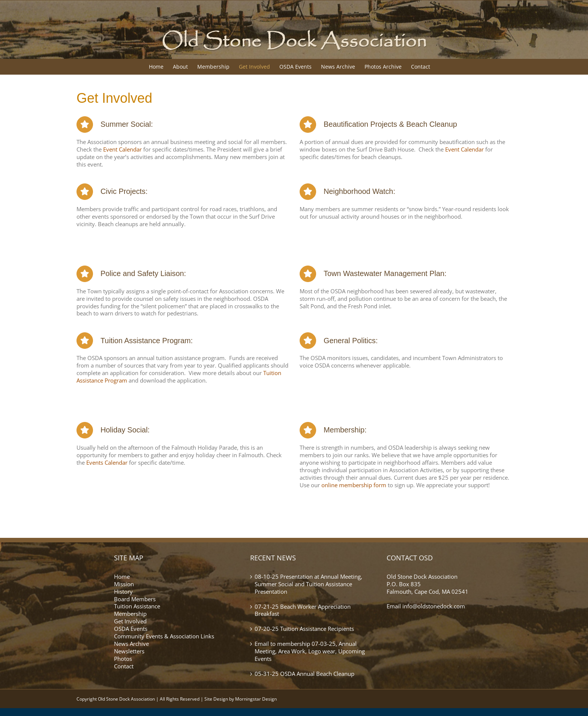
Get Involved (130, 621)
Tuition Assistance (137, 606)
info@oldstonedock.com (434, 606)
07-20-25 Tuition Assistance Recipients (304, 629)
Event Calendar (122, 149)
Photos (123, 659)
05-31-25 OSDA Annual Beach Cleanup (304, 674)
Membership (130, 614)
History (123, 591)
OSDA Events (131, 629)
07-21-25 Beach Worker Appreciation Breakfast (303, 610)
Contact (124, 666)
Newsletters (129, 651)
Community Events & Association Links (164, 636)
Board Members (135, 599)
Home (122, 576)
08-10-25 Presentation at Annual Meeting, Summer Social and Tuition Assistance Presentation (308, 584)
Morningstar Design (256, 699)
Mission (124, 584)
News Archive (131, 644)
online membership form (354, 485)
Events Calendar (108, 462)
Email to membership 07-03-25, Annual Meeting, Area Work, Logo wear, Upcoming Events (310, 651)
